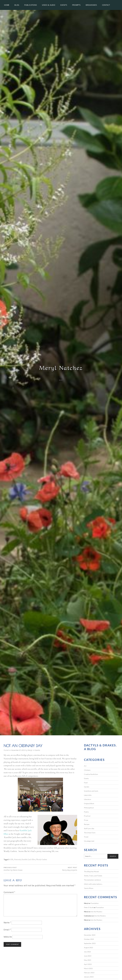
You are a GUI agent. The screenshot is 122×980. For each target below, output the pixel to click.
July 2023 (87, 952)
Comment (9, 892)
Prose (86, 820)
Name (7, 923)
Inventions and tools (91, 791)
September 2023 (90, 943)
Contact (106, 5)
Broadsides (91, 5)
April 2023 (88, 964)
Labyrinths (88, 795)
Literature (88, 799)
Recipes (87, 824)
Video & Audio (49, 5)
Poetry (86, 812)
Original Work (89, 803)
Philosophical (89, 808)
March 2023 (88, 968)
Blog (17, 5)
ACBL (11, 859)
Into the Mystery (96, 912)
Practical (87, 816)
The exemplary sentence (92, 880)
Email (7, 930)
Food (86, 783)
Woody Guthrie (42, 859)
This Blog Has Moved (91, 871)
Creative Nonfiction (91, 774)
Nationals (17, 859)
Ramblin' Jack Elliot (28, 859)
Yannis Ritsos (89, 888)
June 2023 (88, 956)
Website (8, 937)
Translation (95, 903)
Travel (86, 837)
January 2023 (89, 977)
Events (64, 5)
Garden (87, 787)
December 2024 (90, 935)
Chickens (87, 770)
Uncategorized (89, 841)
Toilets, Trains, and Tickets (93, 876)
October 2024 (89, 939)
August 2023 (88, 948)
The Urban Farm (90, 833)
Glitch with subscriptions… (93, 884)
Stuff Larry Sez (89, 828)
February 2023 (89, 973)
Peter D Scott (89, 907)
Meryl (30, 750)
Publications (31, 5)
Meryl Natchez (61, 367)
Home (7, 5)
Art (85, 766)
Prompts (76, 5)
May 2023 (88, 960)
